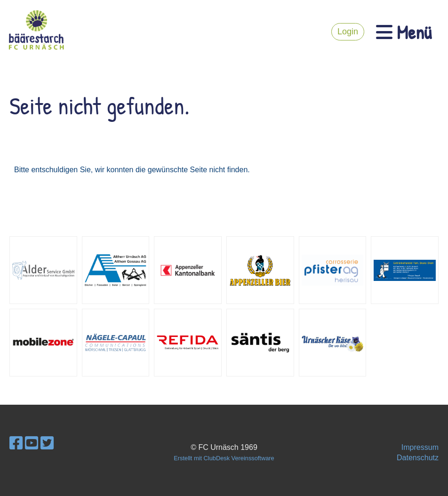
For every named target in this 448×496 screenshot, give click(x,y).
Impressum (420, 447)
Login (348, 32)
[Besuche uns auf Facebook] (16, 443)
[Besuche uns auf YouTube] (32, 443)
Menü (404, 32)
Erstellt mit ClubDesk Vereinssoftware (224, 458)
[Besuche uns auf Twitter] (47, 443)
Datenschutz (418, 458)
